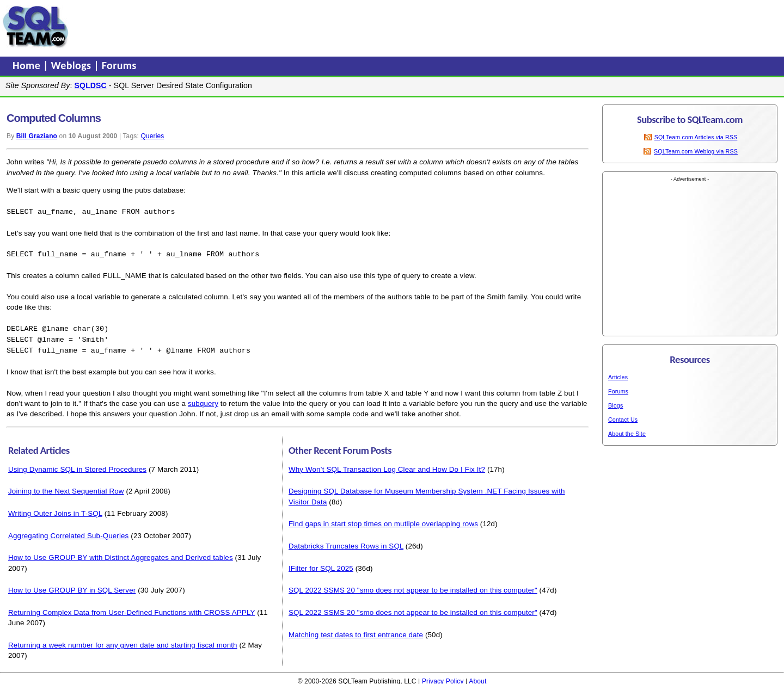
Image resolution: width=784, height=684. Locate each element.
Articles (618, 377)
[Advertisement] (279, 27)
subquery (203, 401)
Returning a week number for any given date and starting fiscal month (123, 642)
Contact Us (623, 420)
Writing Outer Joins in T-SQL (55, 511)
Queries (152, 136)
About (477, 679)
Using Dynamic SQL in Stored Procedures (77, 467)
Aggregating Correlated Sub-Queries (68, 533)
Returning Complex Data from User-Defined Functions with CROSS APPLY (131, 610)
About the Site (627, 434)
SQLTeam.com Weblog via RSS (696, 151)
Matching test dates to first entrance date (356, 632)
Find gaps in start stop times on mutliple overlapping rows (383, 521)
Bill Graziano (37, 136)
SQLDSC (91, 85)
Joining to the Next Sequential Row (66, 488)
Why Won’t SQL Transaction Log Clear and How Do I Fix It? (387, 467)
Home (28, 65)
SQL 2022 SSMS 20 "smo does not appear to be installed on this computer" (413, 587)
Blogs (615, 405)
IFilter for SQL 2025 (321, 566)
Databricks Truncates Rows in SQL (346, 543)
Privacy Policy (443, 679)
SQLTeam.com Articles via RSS (696, 137)
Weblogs (73, 65)
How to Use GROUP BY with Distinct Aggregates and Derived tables (121, 555)
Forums (119, 65)
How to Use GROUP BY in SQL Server (72, 587)
